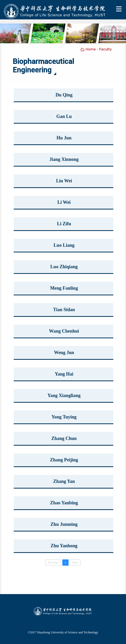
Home (91, 49)
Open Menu (119, 9)
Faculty (105, 49)
